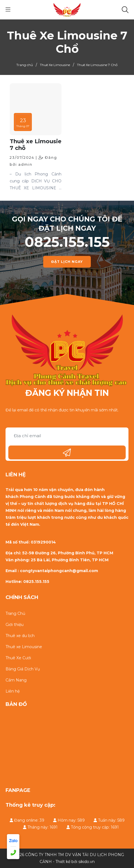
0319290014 (43, 542)
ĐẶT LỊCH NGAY (67, 262)
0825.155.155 (67, 242)
